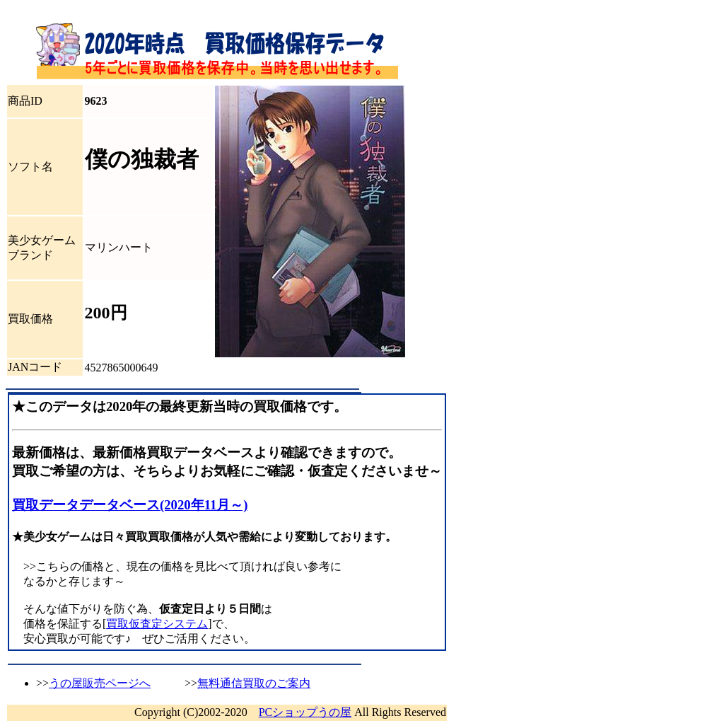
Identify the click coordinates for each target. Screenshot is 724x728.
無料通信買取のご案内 (254, 683)
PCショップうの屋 (305, 712)
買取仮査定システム (157, 624)
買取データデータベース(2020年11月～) (130, 505)
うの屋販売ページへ (100, 683)
